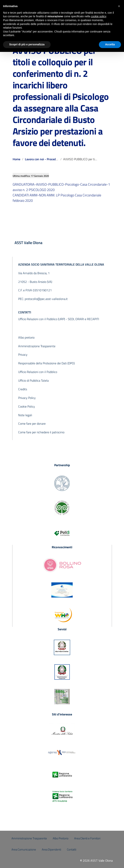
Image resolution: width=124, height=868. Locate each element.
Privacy (23, 355)
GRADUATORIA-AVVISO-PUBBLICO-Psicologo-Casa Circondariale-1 (61, 184)
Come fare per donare (32, 424)
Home (16, 159)
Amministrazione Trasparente (37, 346)
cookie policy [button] (98, 16)
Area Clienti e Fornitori (87, 838)
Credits (23, 389)
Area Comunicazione (24, 849)
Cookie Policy (27, 406)
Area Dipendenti (51, 849)
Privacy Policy (27, 398)
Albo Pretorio (61, 838)
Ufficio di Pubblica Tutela (33, 380)
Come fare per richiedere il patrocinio (41, 432)
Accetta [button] (110, 44)
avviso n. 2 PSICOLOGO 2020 (34, 190)
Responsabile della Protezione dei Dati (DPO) (46, 363)
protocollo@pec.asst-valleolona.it (46, 299)
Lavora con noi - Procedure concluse (49, 159)
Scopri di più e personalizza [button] (27, 44)
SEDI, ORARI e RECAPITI (83, 319)
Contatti (72, 849)
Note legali (25, 415)
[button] (119, 6)
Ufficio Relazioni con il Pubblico (38, 372)
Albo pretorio (26, 337)
